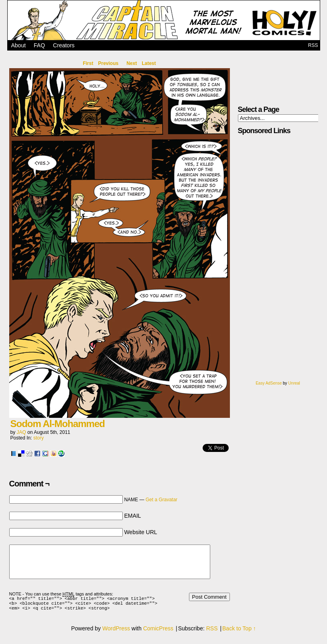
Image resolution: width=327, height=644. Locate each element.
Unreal (294, 383)
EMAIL (132, 516)
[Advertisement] (267, 261)
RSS (313, 45)
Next (132, 63)
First (88, 63)
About (19, 45)
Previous (108, 63)
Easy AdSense (269, 383)
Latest (149, 63)
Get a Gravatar (161, 500)
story (39, 438)
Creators (64, 45)
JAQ (21, 432)
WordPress (116, 632)
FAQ (39, 45)
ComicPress (158, 632)
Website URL (140, 532)
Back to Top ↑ (239, 632)
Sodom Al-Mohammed (58, 424)
